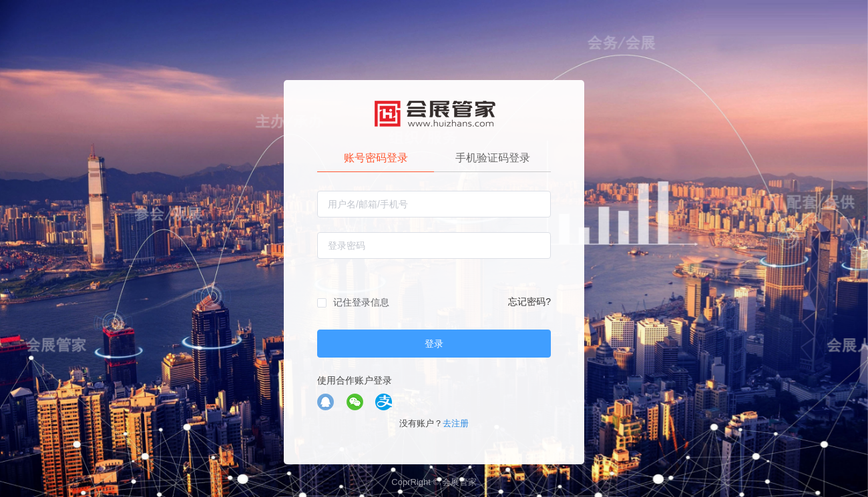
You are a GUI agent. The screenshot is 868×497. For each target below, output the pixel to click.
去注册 (456, 423)
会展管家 (459, 482)
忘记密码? (529, 302)
